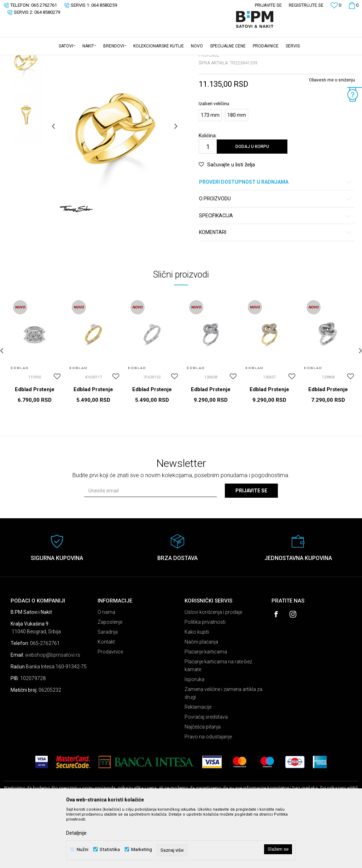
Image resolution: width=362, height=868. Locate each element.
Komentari (276, 288)
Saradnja (108, 687)
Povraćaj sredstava (206, 772)
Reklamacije (198, 762)
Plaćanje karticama (206, 707)
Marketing (142, 849)
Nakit (73, 60)
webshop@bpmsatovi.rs (53, 710)
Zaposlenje (110, 677)
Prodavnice (110, 707)
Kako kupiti (197, 687)
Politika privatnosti (205, 677)
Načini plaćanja (201, 697)
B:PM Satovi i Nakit (22, 60)
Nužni (83, 849)
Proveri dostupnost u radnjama (276, 237)
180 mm (237, 170)
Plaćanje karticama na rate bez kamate (218, 721)
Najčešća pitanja (203, 782)
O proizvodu (276, 254)
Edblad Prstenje (35, 445)
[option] (26, 115)
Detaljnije (76, 833)
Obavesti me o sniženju (332, 135)
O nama (106, 667)
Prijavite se (251, 546)
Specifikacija (276, 271)
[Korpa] (353, 5)
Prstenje (92, 60)
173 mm (210, 170)
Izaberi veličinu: (214, 159)
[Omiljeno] (336, 6)
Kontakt (106, 697)
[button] (355, 46)
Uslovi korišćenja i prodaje (213, 667)
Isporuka (194, 735)
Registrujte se (306, 5)
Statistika (110, 849)
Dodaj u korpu (252, 202)
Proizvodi (54, 60)
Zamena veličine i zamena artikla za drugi (223, 748)
